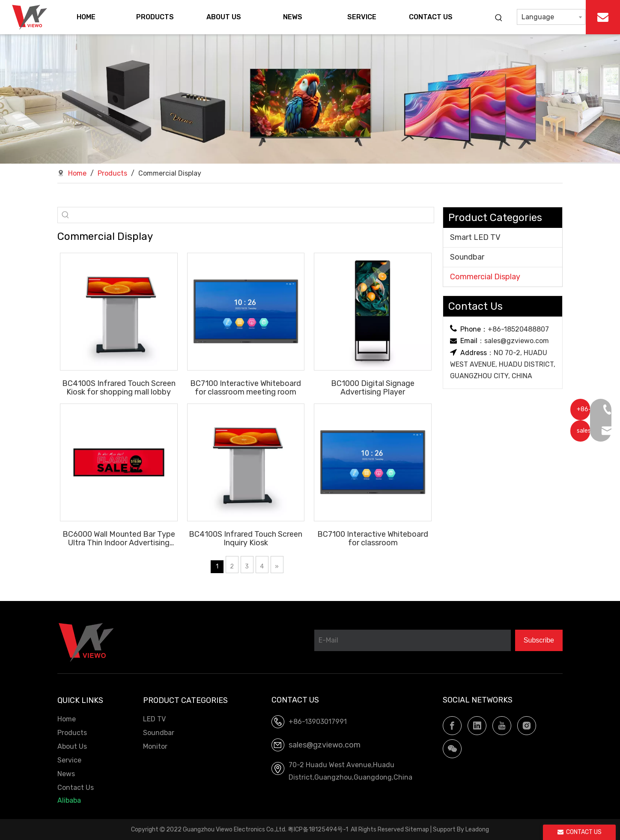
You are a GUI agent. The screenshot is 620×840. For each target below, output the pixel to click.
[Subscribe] (539, 640)
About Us (72, 746)
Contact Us (76, 788)
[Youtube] (502, 726)
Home (67, 719)
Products (72, 733)
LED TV (154, 719)
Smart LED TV (475, 237)
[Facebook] (452, 726)
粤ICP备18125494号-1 (318, 830)
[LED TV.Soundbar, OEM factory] (310, 99)
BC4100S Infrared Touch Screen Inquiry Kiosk (246, 538)
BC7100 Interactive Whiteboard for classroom (373, 538)
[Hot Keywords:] (499, 18)
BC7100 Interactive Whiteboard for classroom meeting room (246, 387)
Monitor (155, 746)
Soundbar (467, 257)
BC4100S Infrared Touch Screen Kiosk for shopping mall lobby (119, 387)
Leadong (477, 830)
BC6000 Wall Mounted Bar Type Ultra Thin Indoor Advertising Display (119, 538)
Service (69, 760)
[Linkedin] (477, 726)
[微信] (452, 749)
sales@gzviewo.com (517, 341)
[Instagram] (527, 726)
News (66, 774)
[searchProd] (253, 215)
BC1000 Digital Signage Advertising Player (373, 387)
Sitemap (417, 830)
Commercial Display (485, 277)
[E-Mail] (413, 640)
